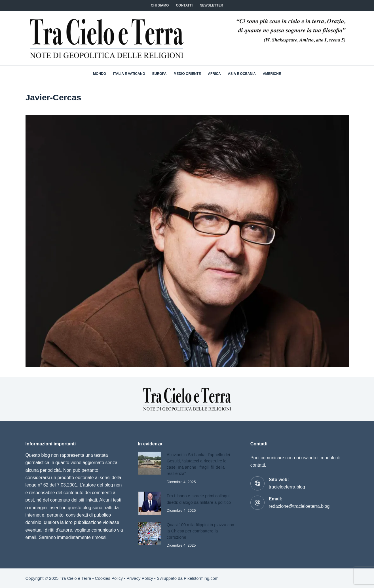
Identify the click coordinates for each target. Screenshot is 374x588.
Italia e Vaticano (129, 74)
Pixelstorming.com (201, 578)
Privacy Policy (140, 578)
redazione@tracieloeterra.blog (299, 506)
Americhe (272, 74)
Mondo (100, 74)
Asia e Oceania (242, 74)
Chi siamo (160, 5)
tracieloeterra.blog (287, 487)
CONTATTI (184, 5)
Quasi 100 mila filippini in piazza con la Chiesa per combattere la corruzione (200, 531)
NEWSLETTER (211, 5)
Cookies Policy (109, 578)
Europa (159, 74)
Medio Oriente (187, 74)
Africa (214, 74)
